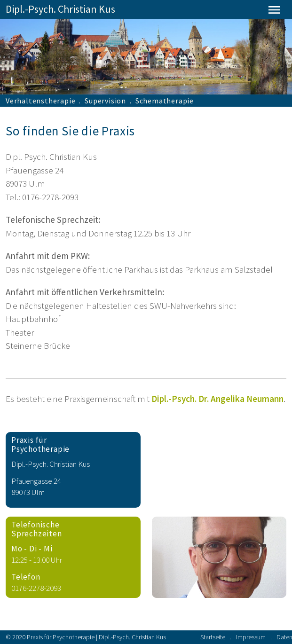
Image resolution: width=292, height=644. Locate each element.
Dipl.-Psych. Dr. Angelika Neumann (217, 399)
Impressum (251, 637)
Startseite (213, 637)
